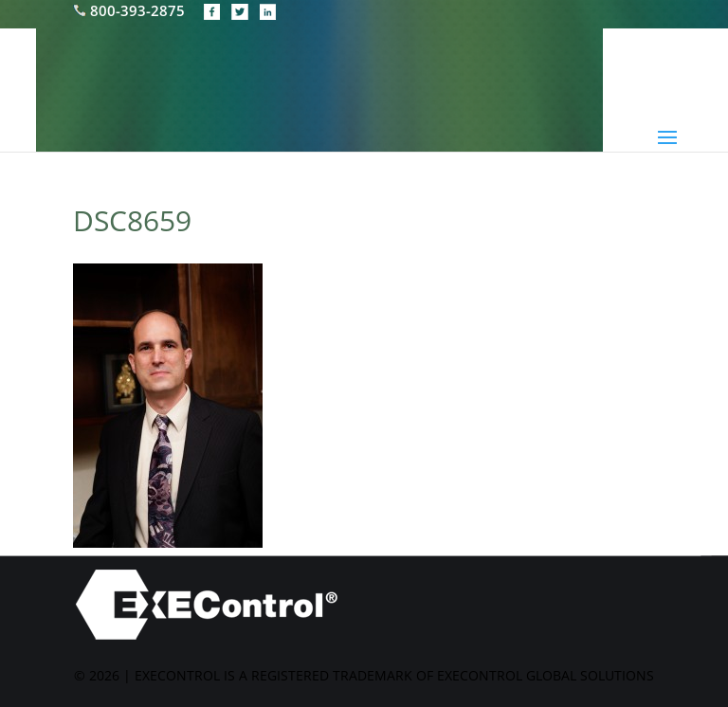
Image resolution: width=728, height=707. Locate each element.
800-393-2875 (131, 10)
